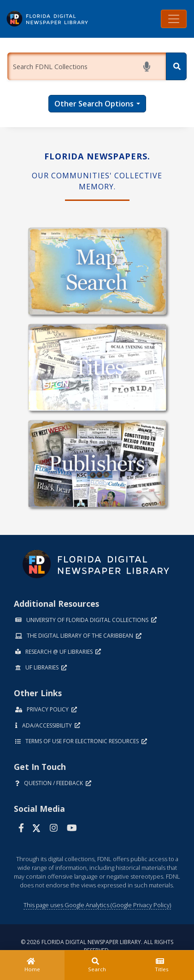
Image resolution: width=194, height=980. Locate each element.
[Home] (32, 965)
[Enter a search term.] (87, 66)
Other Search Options (94, 104)
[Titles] (162, 965)
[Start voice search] (148, 67)
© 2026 (97, 946)
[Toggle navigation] (174, 19)
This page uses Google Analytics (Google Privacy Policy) (97, 905)
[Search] (176, 66)
